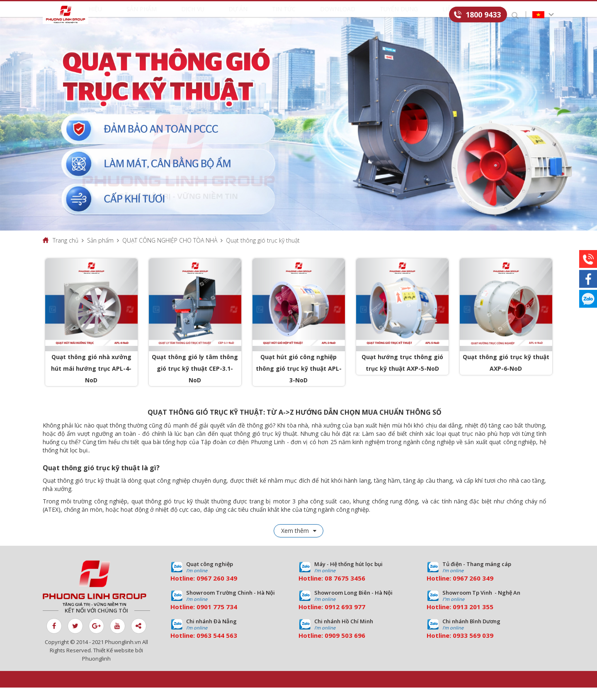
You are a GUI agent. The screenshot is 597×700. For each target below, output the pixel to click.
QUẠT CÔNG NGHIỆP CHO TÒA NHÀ (170, 252)
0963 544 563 (217, 648)
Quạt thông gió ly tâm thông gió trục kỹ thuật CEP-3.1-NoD (195, 380)
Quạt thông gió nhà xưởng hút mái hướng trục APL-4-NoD (91, 380)
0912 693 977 (345, 619)
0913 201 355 (473, 619)
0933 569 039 (473, 648)
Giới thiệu (120, 15)
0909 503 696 (345, 648)
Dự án (248, 15)
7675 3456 (349, 591)
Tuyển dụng (386, 15)
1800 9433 (483, 15)
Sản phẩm (167, 15)
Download (333, 15)
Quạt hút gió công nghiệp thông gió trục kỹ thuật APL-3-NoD (299, 380)
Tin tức (287, 15)
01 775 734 (221, 619)
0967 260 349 (217, 591)
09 (200, 619)
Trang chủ (66, 252)
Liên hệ (432, 15)
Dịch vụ (211, 15)
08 (328, 591)
